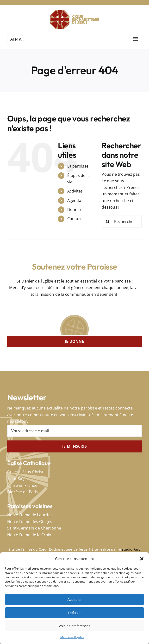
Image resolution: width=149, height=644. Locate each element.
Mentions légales (72, 637)
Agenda (74, 200)
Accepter (74, 599)
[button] (142, 559)
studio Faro (131, 549)
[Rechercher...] (122, 222)
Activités (75, 191)
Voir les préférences (75, 626)
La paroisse (78, 166)
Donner (74, 210)
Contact (75, 219)
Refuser (75, 613)
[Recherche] (108, 222)
